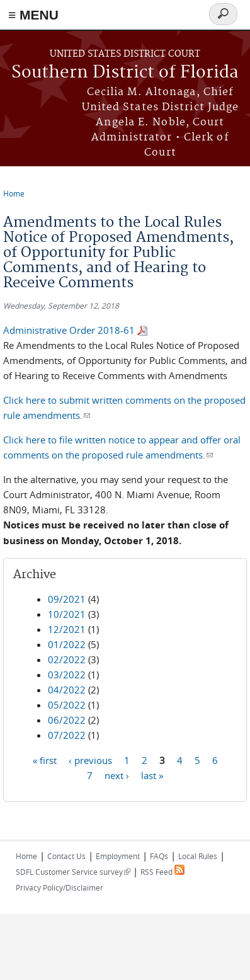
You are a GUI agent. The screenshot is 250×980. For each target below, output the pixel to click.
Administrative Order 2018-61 (69, 330)
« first (45, 760)
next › (117, 775)
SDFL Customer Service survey (73, 872)
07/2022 (67, 735)
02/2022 (67, 659)
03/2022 (67, 675)
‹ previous (90, 760)
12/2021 (67, 629)
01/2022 (67, 644)
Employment (118, 856)
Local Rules (198, 856)
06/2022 (67, 720)
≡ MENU (33, 15)
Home (14, 193)
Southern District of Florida (125, 73)
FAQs (159, 856)
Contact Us (66, 856)
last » (152, 775)
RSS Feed (162, 872)
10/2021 (67, 614)
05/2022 (67, 705)
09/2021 (67, 599)
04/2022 (67, 690)
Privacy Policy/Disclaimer (60, 887)
